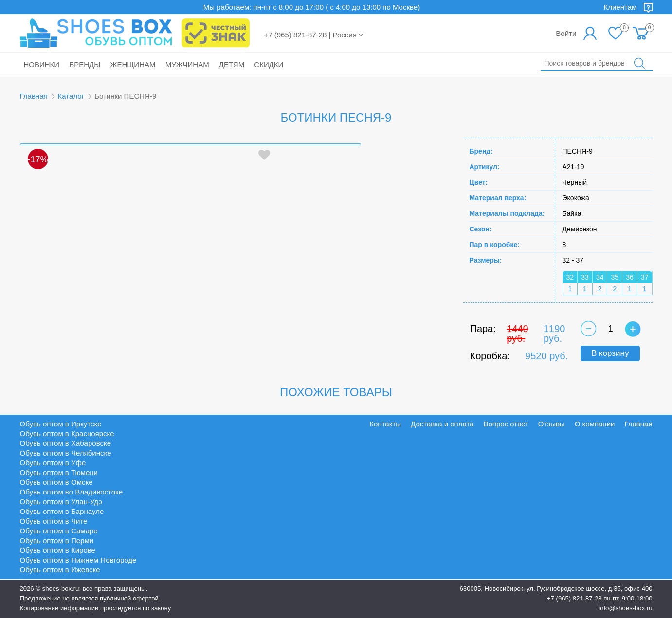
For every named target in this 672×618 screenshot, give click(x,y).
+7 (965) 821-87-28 (574, 598)
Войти (566, 33)
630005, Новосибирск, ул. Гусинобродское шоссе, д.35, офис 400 (556, 589)
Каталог (71, 96)
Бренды (85, 64)
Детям (232, 64)
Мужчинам (187, 64)
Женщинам (133, 64)
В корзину (610, 353)
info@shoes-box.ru (625, 608)
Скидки (269, 64)
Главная (34, 96)
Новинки (42, 64)
